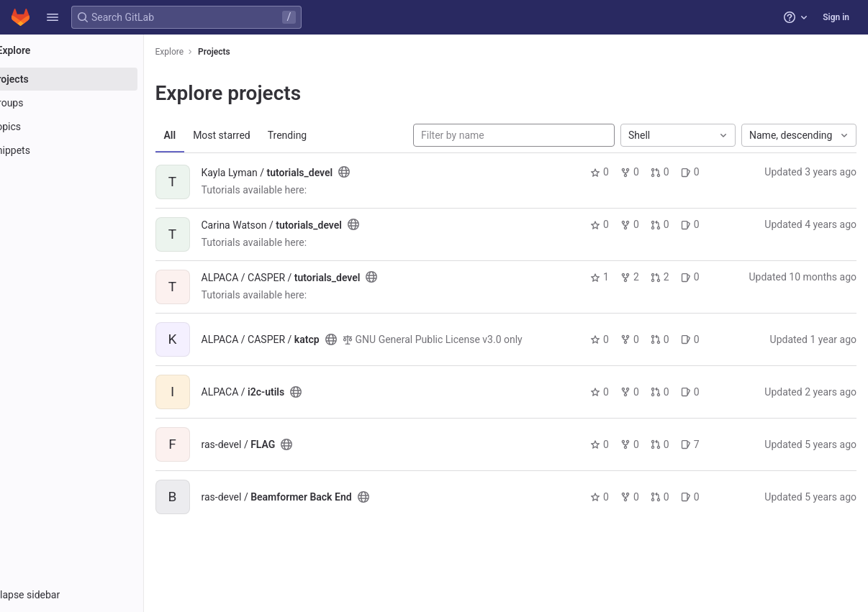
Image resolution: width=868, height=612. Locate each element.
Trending (328, 135)
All (211, 135)
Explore (210, 52)
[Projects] (92, 79)
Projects (255, 52)
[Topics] (92, 127)
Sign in (836, 17)
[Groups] (92, 103)
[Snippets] (92, 150)
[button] (53, 17)
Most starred (263, 135)
